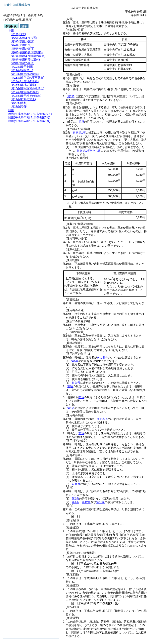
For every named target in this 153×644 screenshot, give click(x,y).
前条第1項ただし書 (89, 151)
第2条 (71, 96)
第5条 (75, 361)
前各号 (76, 383)
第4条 (76, 502)
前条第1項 (79, 133)
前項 (81, 122)
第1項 (71, 408)
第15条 (101, 502)
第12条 (86, 502)
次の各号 (102, 357)
